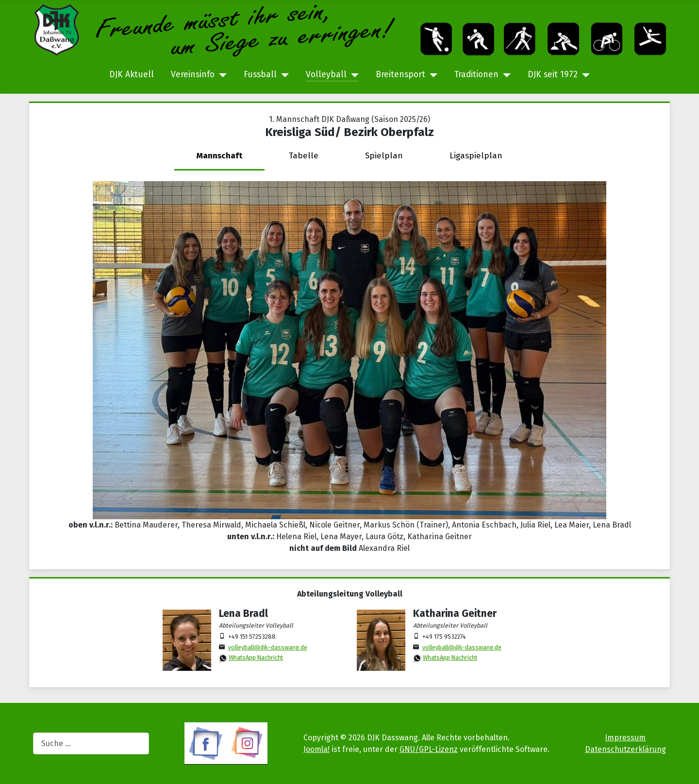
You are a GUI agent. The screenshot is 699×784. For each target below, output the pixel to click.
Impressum (625, 738)
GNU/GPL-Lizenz (429, 749)
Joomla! (316, 749)
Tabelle (304, 156)
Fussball (260, 75)
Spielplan (384, 156)
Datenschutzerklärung (625, 749)
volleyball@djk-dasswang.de (268, 647)
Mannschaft (219, 156)
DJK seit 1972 (553, 75)
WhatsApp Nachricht (256, 657)
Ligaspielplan (476, 156)
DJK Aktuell (132, 75)
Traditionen (476, 75)
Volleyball (326, 75)
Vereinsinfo (193, 75)
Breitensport (400, 75)
